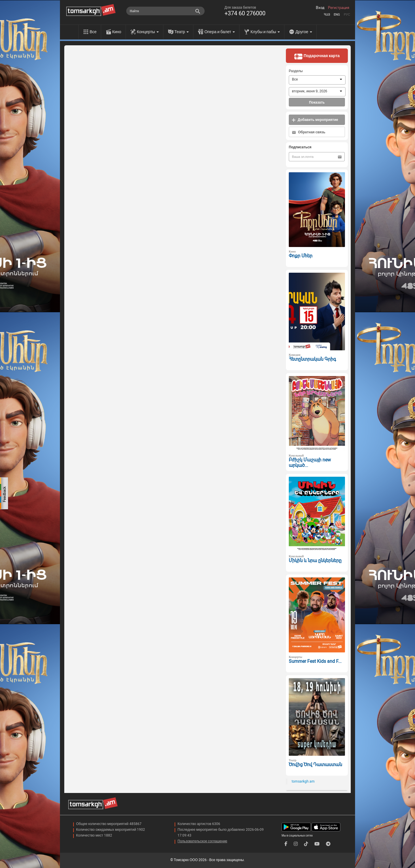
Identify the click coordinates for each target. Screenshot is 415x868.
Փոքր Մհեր (301, 256)
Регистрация (339, 8)
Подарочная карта (317, 56)
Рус (347, 15)
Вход (320, 8)
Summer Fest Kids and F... (315, 661)
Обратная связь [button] (309, 132)
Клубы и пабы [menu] (265, 32)
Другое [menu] (304, 32)
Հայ (327, 15)
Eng (337, 15)
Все (93, 32)
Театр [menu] (182, 32)
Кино (117, 32)
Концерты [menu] (148, 32)
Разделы (296, 71)
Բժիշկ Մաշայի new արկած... (310, 463)
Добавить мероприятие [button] (315, 120)
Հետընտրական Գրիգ (312, 359)
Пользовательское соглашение (202, 841)
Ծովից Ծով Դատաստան (315, 765)
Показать (317, 102)
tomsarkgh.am (303, 781)
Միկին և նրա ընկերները (315, 561)
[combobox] (317, 80)
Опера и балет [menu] (220, 32)
